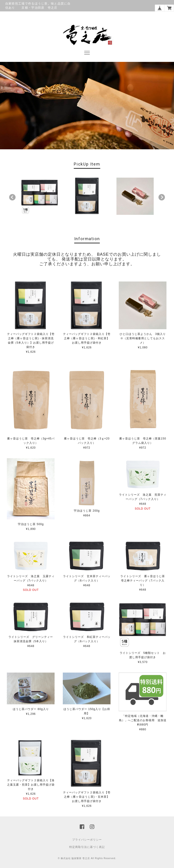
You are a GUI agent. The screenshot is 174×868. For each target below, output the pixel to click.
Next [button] (162, 197)
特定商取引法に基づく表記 (87, 847)
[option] (40, 196)
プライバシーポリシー (87, 840)
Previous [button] (12, 197)
